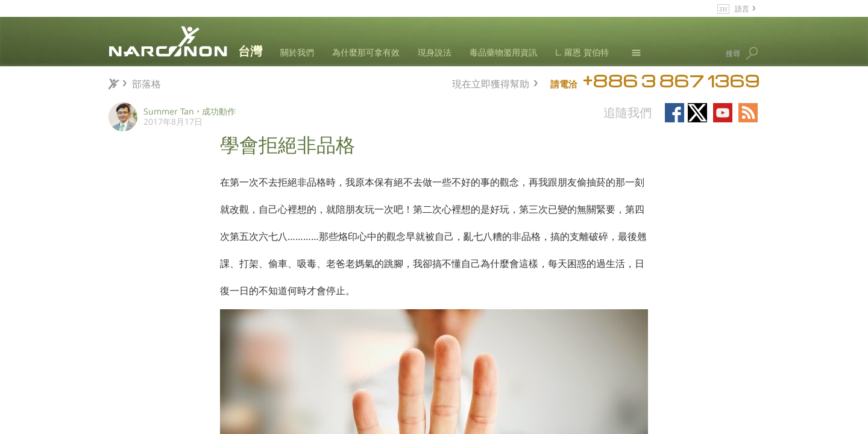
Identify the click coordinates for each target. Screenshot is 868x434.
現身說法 (435, 52)
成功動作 (219, 111)
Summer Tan (169, 111)
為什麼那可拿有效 (366, 52)
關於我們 (297, 52)
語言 (742, 8)
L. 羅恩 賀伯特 (582, 52)
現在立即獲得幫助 (491, 82)
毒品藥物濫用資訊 (503, 52)
